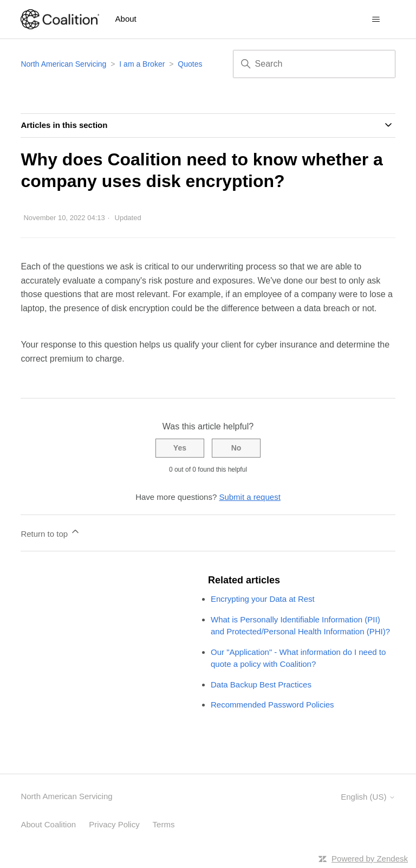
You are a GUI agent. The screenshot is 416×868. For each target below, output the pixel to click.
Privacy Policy (114, 824)
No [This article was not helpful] (236, 448)
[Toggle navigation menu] (376, 20)
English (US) (368, 797)
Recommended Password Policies (272, 705)
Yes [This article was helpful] (180, 448)
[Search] (314, 64)
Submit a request (249, 497)
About (126, 19)
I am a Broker (142, 64)
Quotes (190, 64)
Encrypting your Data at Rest (263, 599)
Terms (164, 824)
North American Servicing (64, 64)
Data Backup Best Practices (261, 684)
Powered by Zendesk (370, 859)
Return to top (51, 532)
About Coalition (48, 824)
